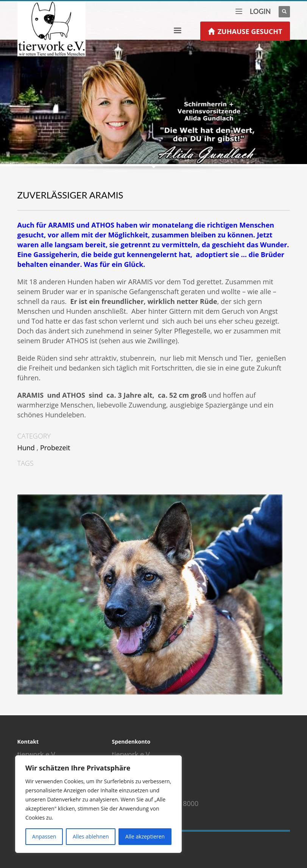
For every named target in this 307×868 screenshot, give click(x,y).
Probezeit (55, 448)
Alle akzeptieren (145, 836)
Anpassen (44, 836)
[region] (98, 804)
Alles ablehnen (91, 836)
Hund (26, 448)
